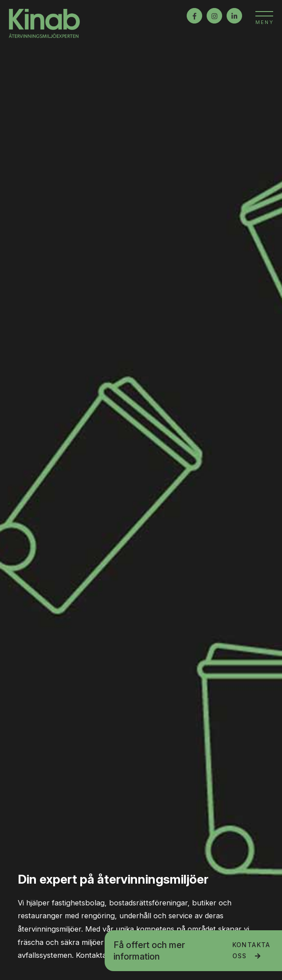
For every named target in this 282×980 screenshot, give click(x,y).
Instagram (214, 16)
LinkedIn (234, 16)
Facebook (194, 16)
